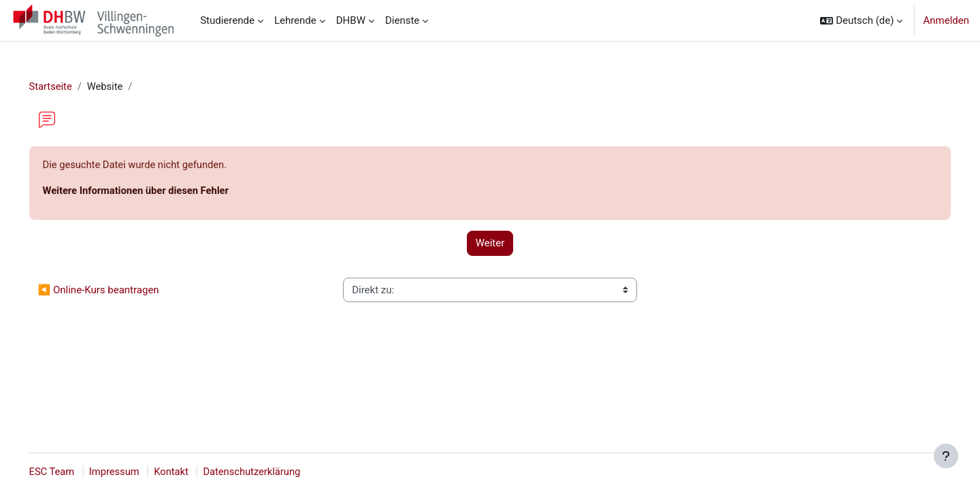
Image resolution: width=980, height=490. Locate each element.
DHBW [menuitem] (351, 20)
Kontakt (193, 472)
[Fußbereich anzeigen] (946, 456)
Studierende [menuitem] (227, 20)
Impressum (135, 472)
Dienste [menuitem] (402, 20)
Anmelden (946, 20)
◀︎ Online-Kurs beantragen (118, 291)
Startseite (70, 86)
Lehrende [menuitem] (295, 20)
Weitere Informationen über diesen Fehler (157, 191)
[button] (861, 20)
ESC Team (71, 472)
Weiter (490, 244)
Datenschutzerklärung (275, 472)
